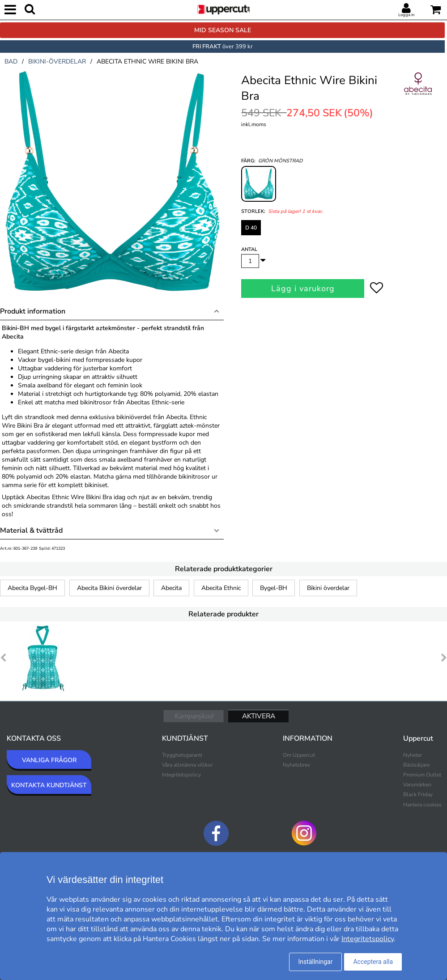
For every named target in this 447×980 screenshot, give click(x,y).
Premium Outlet (422, 775)
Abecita (171, 588)
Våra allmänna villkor (187, 765)
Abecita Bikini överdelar (109, 588)
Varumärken (417, 785)
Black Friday (418, 794)
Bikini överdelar (328, 588)
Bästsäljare (416, 765)
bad (11, 62)
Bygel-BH (274, 588)
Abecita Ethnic (221, 588)
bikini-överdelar (57, 62)
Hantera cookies (422, 805)
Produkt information (33, 311)
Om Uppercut (299, 755)
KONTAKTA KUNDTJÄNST (49, 785)
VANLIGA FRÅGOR (49, 760)
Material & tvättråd (31, 530)
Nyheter (413, 755)
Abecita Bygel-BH (32, 588)
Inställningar (316, 962)
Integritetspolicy (181, 775)
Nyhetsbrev (296, 765)
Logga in (406, 15)
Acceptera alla (373, 962)
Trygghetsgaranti (182, 755)
